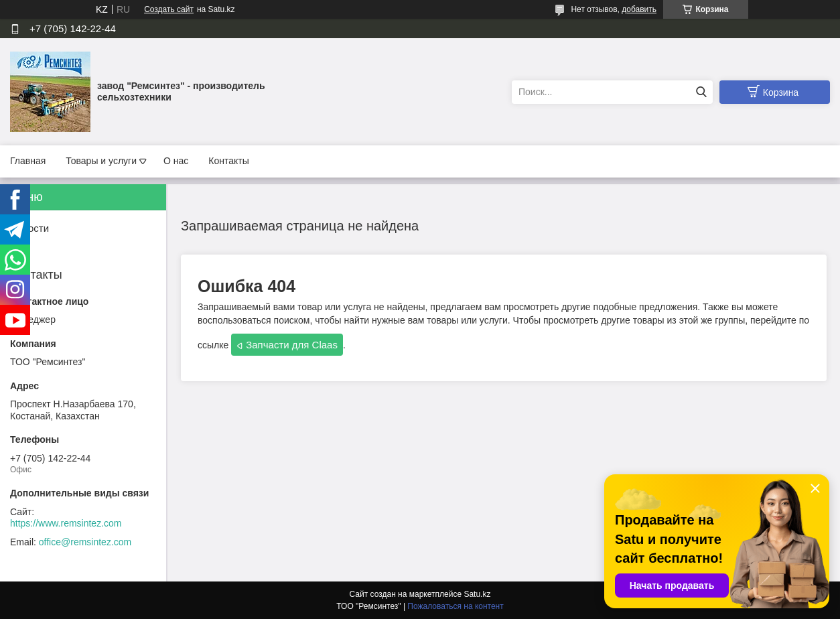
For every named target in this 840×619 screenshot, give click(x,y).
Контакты (228, 161)
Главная (28, 161)
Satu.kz (477, 594)
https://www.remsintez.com (66, 523)
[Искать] (701, 92)
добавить (639, 9)
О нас (176, 161)
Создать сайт (169, 9)
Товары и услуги (101, 161)
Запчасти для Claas (292, 345)
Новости (29, 228)
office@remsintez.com (85, 542)
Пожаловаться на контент (455, 606)
